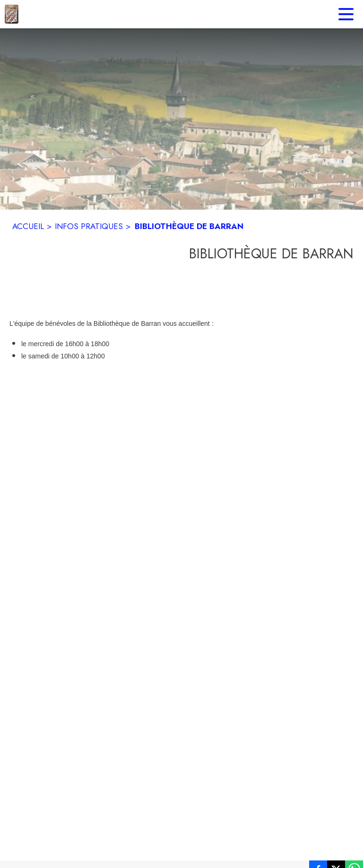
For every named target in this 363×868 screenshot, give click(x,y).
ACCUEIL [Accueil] (28, 226)
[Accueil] (12, 14)
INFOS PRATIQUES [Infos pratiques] (89, 226)
